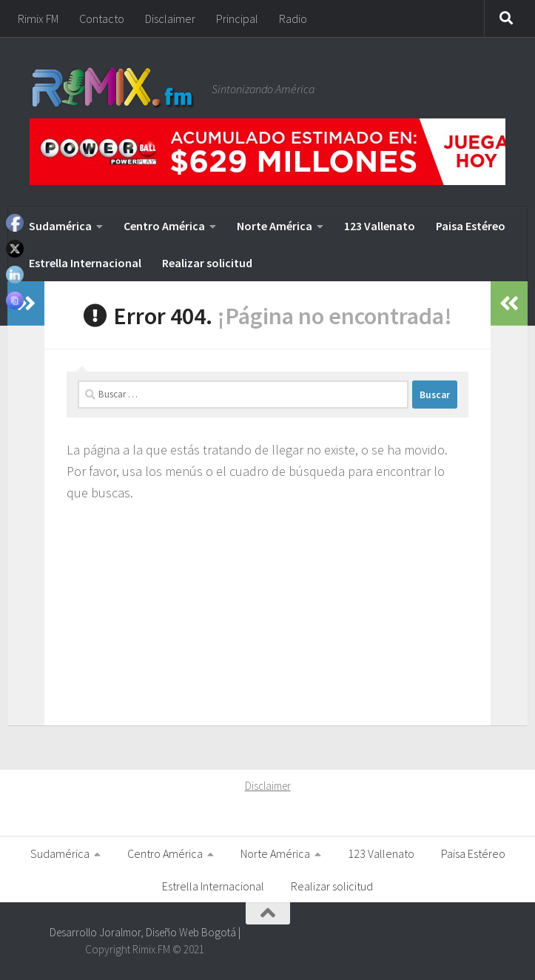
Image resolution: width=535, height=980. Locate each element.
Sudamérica (60, 226)
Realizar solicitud (207, 263)
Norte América (275, 226)
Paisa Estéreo (471, 226)
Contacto (102, 19)
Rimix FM (38, 19)
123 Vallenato (380, 226)
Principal (237, 19)
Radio (293, 19)
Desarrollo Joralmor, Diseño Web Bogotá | (145, 932)
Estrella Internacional (85, 263)
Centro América (164, 226)
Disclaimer (170, 19)
